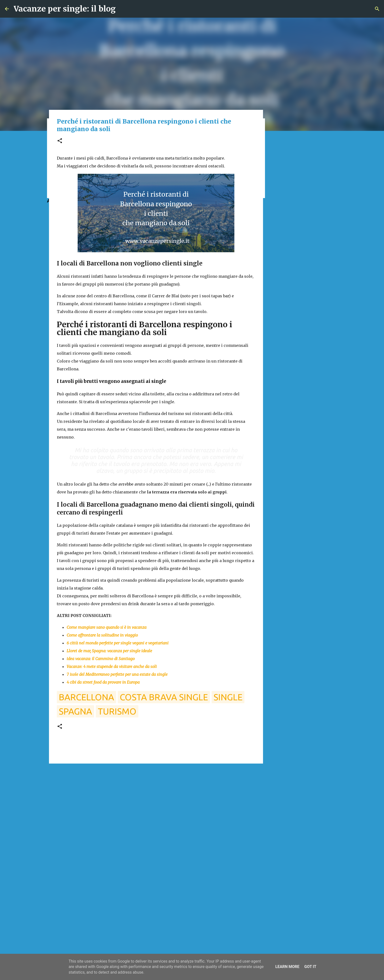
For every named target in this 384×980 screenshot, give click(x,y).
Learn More (287, 967)
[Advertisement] (156, 805)
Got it (310, 967)
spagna (75, 711)
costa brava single (164, 697)
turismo (117, 711)
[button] (60, 141)
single (228, 697)
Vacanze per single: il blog (65, 9)
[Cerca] (377, 9)
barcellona (86, 697)
